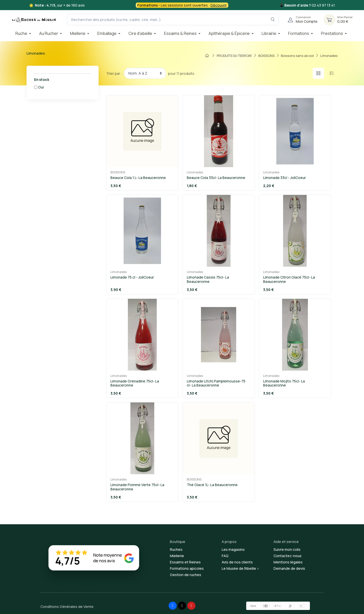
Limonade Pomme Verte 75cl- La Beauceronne (137, 487)
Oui (41, 87)
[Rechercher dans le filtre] (273, 20)
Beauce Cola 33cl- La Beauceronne (216, 178)
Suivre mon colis (287, 549)
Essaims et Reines (185, 562)
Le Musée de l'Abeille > (240, 568)
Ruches (176, 549)
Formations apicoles (187, 568)
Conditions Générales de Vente (67, 607)
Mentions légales (288, 562)
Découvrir (219, 5)
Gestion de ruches (186, 575)
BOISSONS (118, 172)
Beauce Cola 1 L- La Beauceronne (138, 178)
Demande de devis (289, 568)
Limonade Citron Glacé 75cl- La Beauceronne (289, 279)
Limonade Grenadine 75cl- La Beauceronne (135, 383)
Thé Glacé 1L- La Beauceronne (212, 485)
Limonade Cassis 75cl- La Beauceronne (208, 279)
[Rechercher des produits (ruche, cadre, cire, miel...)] (173, 20)
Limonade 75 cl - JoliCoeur (132, 277)
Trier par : (114, 73)
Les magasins (233, 549)
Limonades (195, 172)
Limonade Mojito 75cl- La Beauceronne (284, 383)
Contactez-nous (288, 556)
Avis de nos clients (237, 562)
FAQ (225, 556)
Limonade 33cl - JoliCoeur (285, 178)
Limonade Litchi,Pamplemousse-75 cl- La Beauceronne (216, 383)
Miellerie (177, 556)
